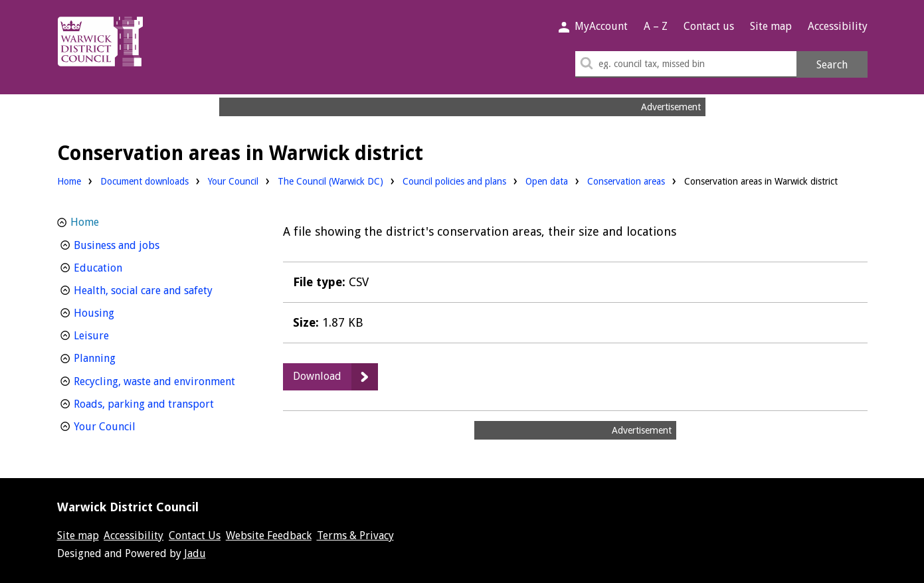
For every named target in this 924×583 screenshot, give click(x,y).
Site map (771, 26)
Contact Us (195, 536)
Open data (547, 180)
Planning (119, 357)
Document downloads (144, 181)
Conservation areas (626, 181)
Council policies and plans (454, 180)
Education (123, 267)
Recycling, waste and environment (161, 380)
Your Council (233, 180)
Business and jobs (141, 244)
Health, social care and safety (161, 289)
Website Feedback (269, 536)
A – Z (656, 26)
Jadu (195, 553)
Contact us (709, 26)
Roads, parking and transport (161, 403)
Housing (119, 312)
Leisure (116, 334)
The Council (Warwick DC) (330, 180)
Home (69, 181)
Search (832, 65)
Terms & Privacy (355, 536)
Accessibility (838, 26)
